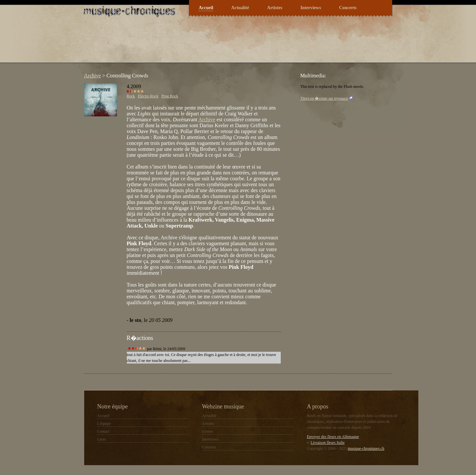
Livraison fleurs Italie (328, 443)
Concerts (348, 8)
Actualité (240, 8)
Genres (208, 431)
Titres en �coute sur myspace (324, 98)
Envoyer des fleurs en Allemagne (333, 437)
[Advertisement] (200, 44)
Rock (131, 96)
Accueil (206, 8)
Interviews (311, 8)
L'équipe (104, 424)
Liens (102, 439)
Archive (93, 76)
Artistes (275, 8)
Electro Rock (148, 96)
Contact (103, 431)
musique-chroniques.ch (366, 448)
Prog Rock (170, 96)
